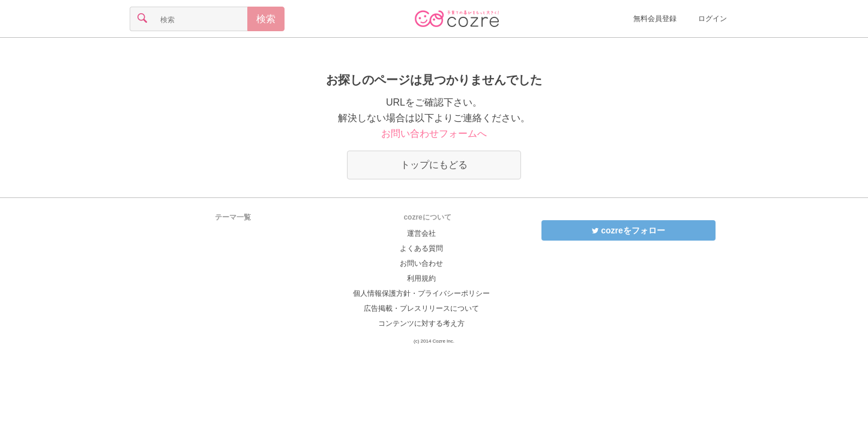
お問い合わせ (421, 263)
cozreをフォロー (628, 230)
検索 (266, 19)
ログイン (713, 19)
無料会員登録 (655, 19)
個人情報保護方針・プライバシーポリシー (421, 293)
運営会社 (421, 233)
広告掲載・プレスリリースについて (421, 308)
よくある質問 (421, 248)
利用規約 (421, 278)
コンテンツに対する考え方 (421, 323)
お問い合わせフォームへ (434, 133)
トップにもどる (434, 165)
